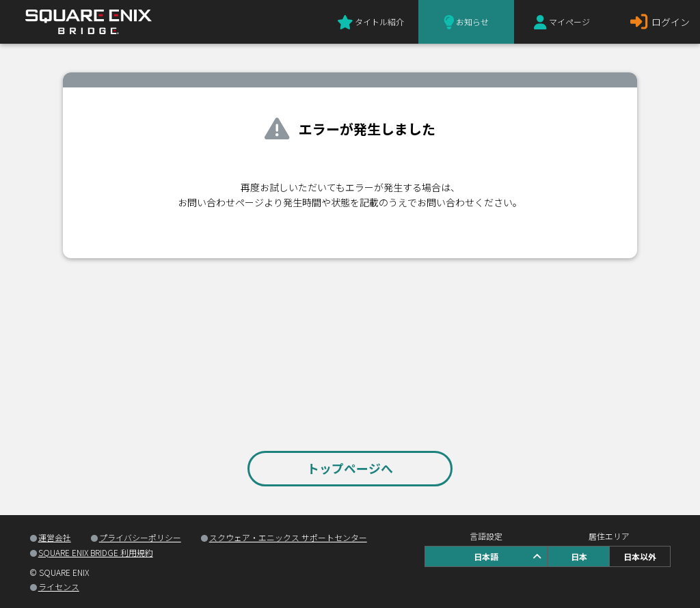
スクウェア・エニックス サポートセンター (288, 537)
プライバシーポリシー (140, 537)
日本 (579, 556)
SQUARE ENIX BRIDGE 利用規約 (96, 552)
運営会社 (55, 537)
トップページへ (350, 468)
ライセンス (59, 586)
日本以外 (640, 556)
